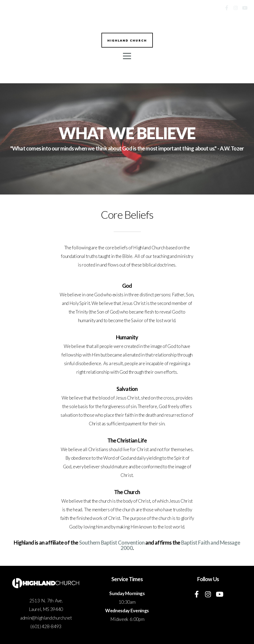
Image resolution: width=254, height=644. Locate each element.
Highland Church (127, 41)
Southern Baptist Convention (112, 542)
